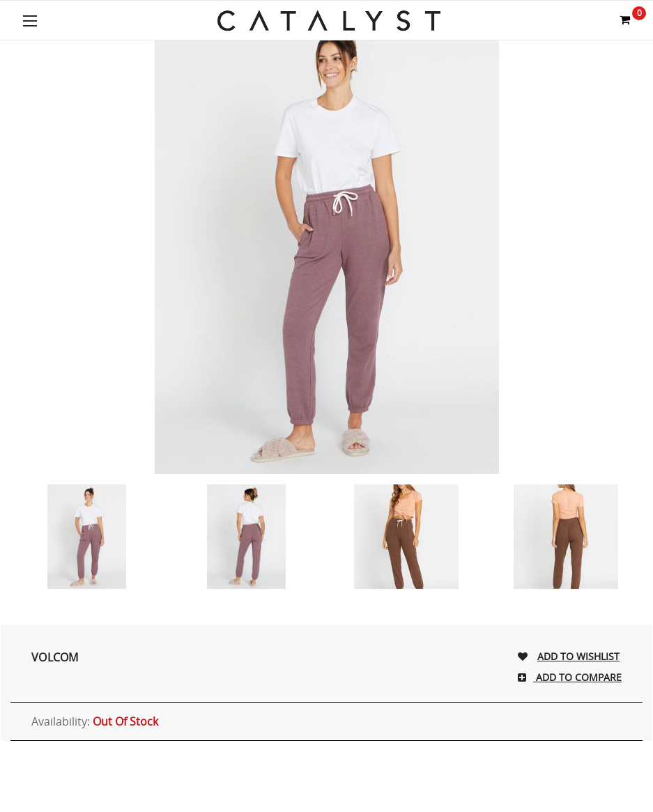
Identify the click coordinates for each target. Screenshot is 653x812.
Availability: (95, 721)
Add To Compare (577, 677)
